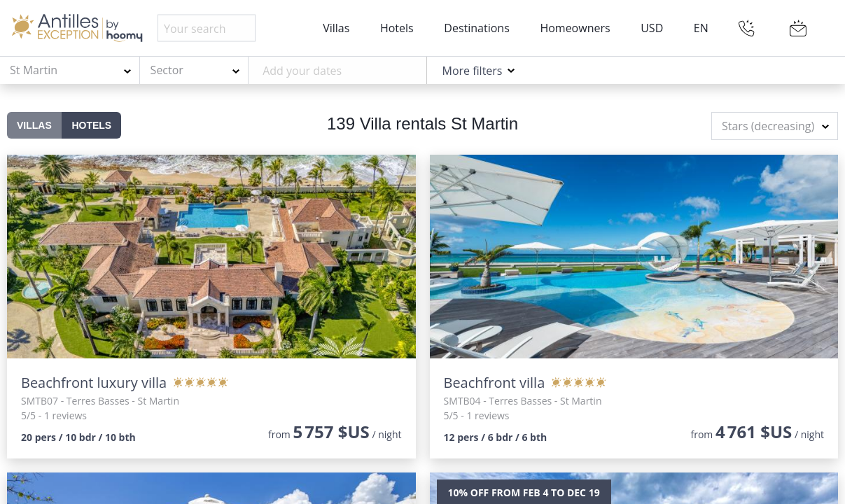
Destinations (476, 28)
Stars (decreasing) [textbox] (768, 126)
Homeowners (575, 28)
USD (652, 28)
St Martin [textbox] (34, 70)
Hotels (397, 28)
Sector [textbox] (167, 70)
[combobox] (70, 71)
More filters (472, 71)
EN (701, 28)
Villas (336, 28)
